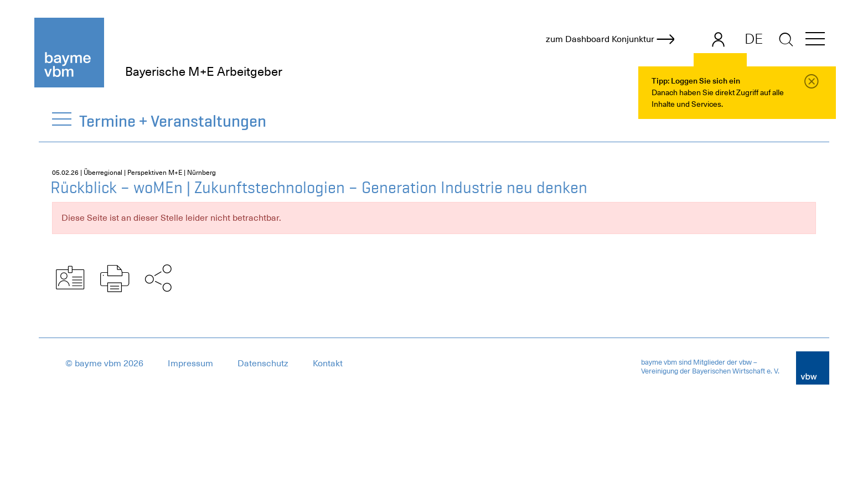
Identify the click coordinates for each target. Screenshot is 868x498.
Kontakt (328, 364)
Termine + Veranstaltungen (173, 121)
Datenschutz (263, 364)
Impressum (190, 364)
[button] (815, 41)
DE (754, 39)
